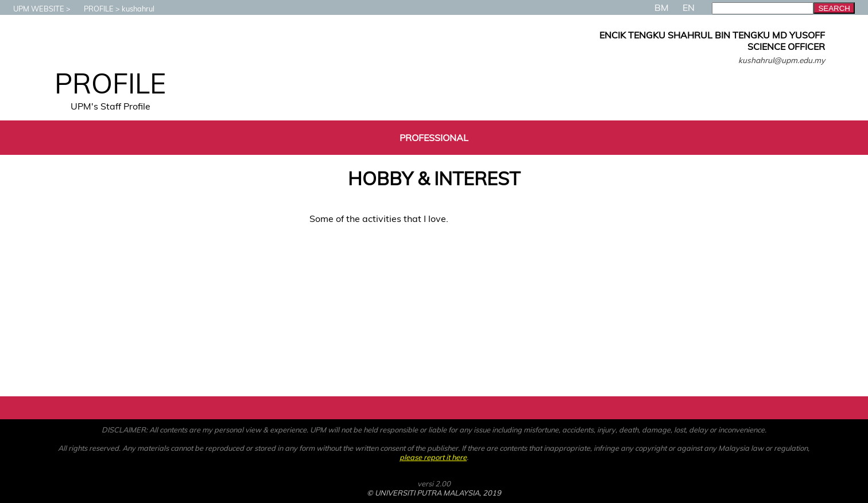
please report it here (433, 457)
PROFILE (93, 9)
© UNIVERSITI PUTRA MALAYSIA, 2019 (434, 493)
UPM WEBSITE (33, 9)
